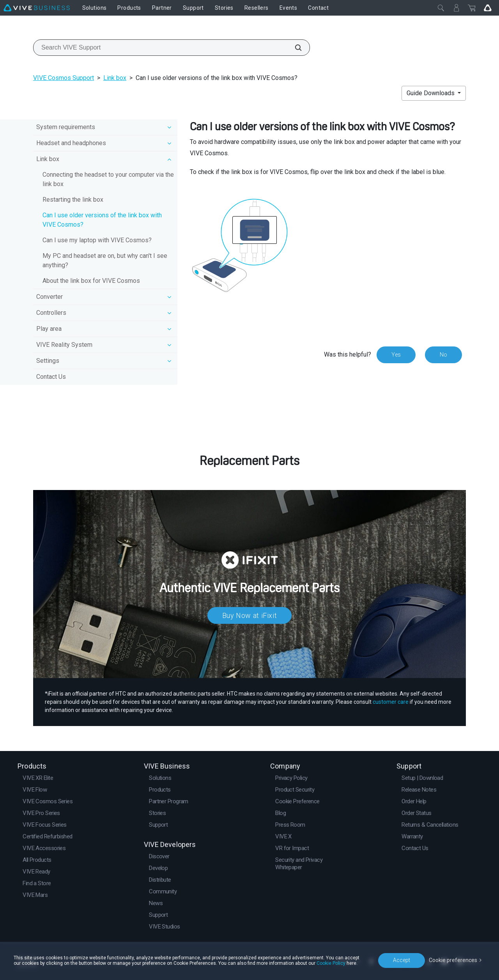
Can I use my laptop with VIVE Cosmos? (97, 240)
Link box (115, 78)
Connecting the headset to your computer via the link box (108, 179)
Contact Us (51, 377)
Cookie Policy (331, 963)
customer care (391, 702)
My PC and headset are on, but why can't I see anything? (105, 260)
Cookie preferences (453, 960)
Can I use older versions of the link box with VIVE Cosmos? (102, 220)
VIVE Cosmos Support (64, 78)
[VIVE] (37, 8)
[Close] (441, 8)
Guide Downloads (431, 93)
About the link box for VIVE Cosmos (91, 281)
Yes (396, 355)
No (443, 355)
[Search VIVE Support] (294, 48)
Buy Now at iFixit (250, 615)
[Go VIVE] (488, 8)
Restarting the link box (73, 200)
